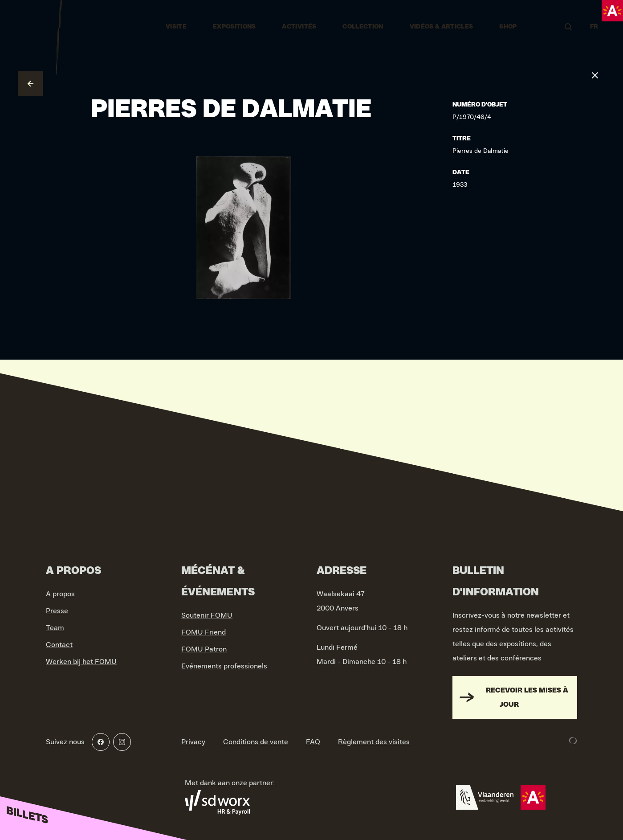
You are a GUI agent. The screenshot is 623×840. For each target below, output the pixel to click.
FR (594, 27)
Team (55, 628)
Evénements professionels (224, 666)
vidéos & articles (442, 27)
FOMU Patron (204, 649)
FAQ (313, 742)
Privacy (193, 742)
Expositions (234, 27)
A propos (60, 594)
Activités (299, 27)
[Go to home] (59, 27)
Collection (363, 27)
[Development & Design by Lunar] (573, 741)
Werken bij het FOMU (81, 662)
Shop (508, 27)
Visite (176, 27)
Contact (59, 645)
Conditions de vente (256, 742)
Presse (57, 611)
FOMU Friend (204, 632)
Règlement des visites (374, 742)
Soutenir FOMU (207, 615)
